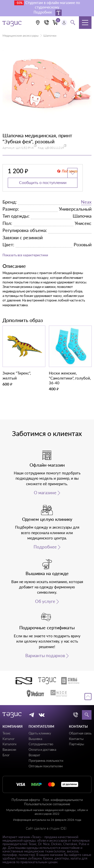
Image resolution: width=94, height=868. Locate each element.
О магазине (45, 493)
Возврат (34, 755)
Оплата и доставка (42, 750)
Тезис (7, 733)
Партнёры (76, 744)
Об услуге (45, 601)
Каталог (9, 739)
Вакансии (9, 750)
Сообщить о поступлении (43, 182)
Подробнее (45, 547)
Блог (6, 755)
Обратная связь (80, 733)
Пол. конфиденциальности (63, 800)
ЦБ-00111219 (54, 148)
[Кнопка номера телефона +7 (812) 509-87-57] (47, 23)
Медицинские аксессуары (21, 36)
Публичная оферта (26, 800)
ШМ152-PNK (25, 148)
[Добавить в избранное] (72, 173)
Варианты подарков (45, 656)
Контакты (76, 739)
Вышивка (35, 739)
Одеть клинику (40, 733)
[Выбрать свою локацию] (38, 23)
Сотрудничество (41, 744)
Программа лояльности (46, 761)
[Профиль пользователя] (64, 23)
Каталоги (9, 744)
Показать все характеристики (25, 255)
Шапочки (50, 36)
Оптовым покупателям (46, 766)
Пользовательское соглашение (47, 804)
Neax (86, 202)
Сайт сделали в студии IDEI (46, 828)
